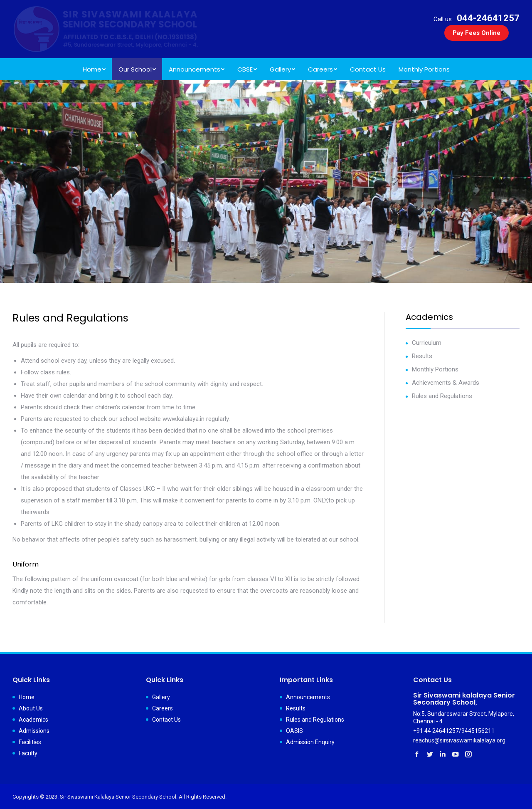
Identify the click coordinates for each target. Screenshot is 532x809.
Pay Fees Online (477, 33)
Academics (33, 720)
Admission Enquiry (310, 742)
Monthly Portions (435, 369)
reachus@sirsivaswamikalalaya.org (459, 740)
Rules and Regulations (442, 396)
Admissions (34, 731)
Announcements (308, 697)
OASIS (294, 731)
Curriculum (427, 343)
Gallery (161, 697)
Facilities (30, 742)
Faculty (28, 753)
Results (422, 356)
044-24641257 (477, 18)
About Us (31, 708)
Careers (163, 708)
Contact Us (166, 720)
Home (27, 697)
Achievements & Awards (446, 383)
